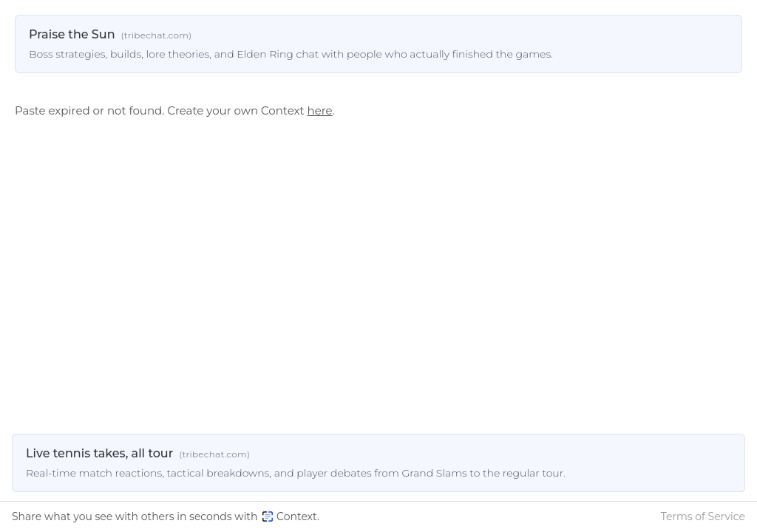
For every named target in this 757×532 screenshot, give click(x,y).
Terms (703, 516)
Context (289, 516)
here (320, 110)
